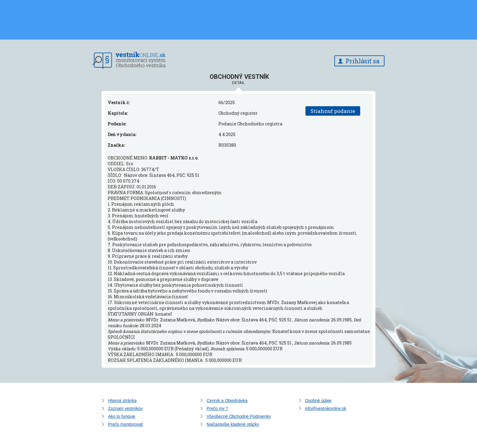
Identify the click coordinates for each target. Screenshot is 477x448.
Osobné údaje (318, 401)
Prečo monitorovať (125, 424)
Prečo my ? (217, 408)
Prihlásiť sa (362, 61)
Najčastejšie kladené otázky (233, 424)
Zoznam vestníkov (125, 408)
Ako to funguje (122, 416)
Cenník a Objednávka (227, 401)
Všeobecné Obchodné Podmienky (239, 416)
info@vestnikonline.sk (326, 408)
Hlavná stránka (122, 401)
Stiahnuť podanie (333, 111)
